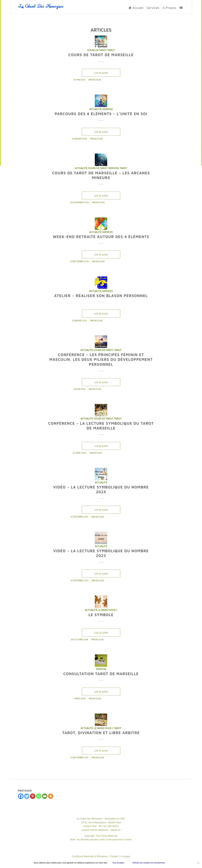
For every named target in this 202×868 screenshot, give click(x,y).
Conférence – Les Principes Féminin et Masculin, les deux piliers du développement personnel (101, 359)
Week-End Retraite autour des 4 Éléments (101, 237)
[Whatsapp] (39, 796)
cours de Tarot (97, 50)
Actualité (95, 109)
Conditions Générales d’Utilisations (90, 856)
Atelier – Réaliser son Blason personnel (101, 296)
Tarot (111, 50)
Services (153, 8)
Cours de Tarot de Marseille (101, 55)
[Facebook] (21, 796)
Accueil (138, 8)
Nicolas (97, 80)
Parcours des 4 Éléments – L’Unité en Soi (101, 114)
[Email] (45, 796)
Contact (114, 856)
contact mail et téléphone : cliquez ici (101, 830)
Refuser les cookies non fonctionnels (149, 863)
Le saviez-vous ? (108, 610)
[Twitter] (27, 796)
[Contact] (181, 8)
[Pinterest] (33, 796)
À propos (125, 856)
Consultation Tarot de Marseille (101, 674)
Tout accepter (118, 863)
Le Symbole (101, 615)
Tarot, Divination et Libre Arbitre (101, 733)
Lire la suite (101, 73)
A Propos (169, 8)
